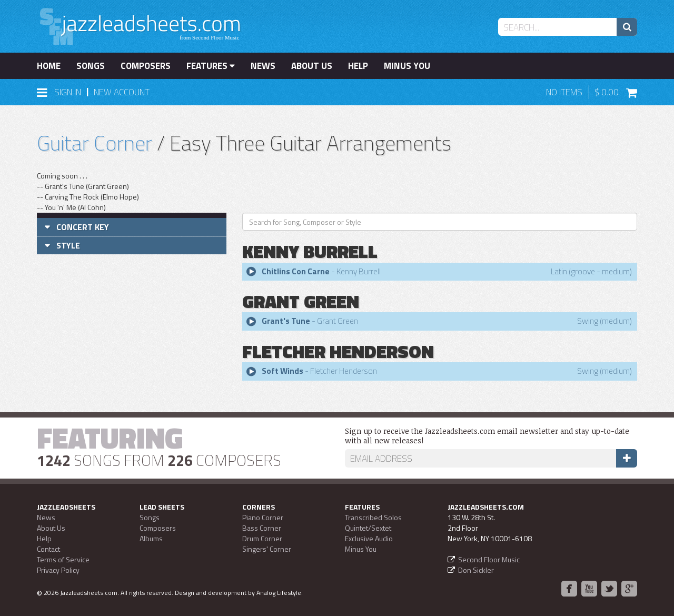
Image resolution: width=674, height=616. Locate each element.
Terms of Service (63, 559)
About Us (312, 66)
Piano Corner (263, 517)
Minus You (407, 66)
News (263, 66)
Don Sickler (476, 570)
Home (49, 66)
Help (358, 66)
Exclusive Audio (369, 538)
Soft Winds (283, 371)
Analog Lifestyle (279, 593)
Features (211, 66)
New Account (122, 92)
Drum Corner (262, 538)
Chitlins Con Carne (296, 271)
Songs (91, 66)
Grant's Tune (286, 321)
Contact (48, 549)
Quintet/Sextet (368, 528)
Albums (151, 538)
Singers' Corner (267, 549)
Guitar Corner (95, 143)
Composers (146, 66)
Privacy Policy (58, 570)
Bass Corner (262, 528)
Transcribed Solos (373, 517)
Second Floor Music (489, 559)
